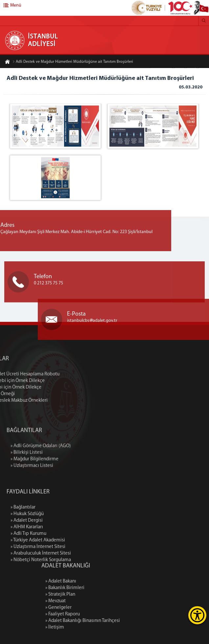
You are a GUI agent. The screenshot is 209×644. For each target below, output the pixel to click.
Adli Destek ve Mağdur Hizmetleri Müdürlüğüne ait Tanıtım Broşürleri (73, 62)
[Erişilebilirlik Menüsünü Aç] (197, 615)
